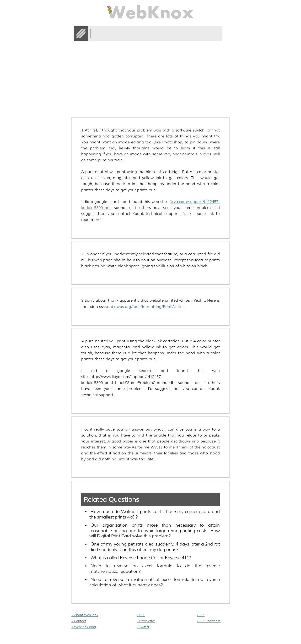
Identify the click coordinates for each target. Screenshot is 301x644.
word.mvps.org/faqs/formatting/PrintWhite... (145, 307)
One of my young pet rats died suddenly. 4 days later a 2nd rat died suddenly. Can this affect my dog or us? (155, 547)
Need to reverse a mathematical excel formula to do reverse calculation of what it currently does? (155, 582)
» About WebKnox (85, 615)
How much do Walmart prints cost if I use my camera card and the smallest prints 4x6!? (155, 514)
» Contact (79, 621)
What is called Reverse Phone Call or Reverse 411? (141, 558)
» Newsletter (146, 621)
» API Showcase (209, 621)
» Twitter (143, 627)
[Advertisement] (158, 60)
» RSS (141, 615)
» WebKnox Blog (84, 627)
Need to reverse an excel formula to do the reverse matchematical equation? (155, 569)
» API (201, 615)
